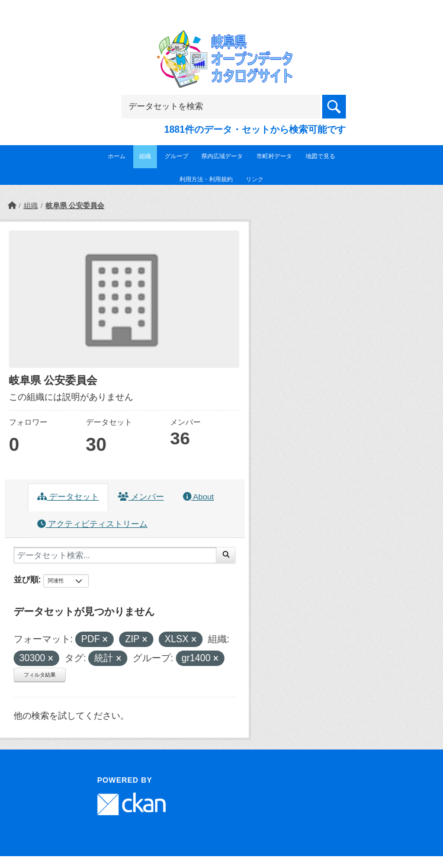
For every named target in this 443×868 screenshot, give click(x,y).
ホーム (117, 156)
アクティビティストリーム (92, 524)
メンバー (141, 497)
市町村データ (274, 156)
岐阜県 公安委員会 (75, 206)
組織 (145, 156)
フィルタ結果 (40, 675)
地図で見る (320, 156)
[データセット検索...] (115, 555)
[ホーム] (12, 206)
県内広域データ (222, 156)
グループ (176, 156)
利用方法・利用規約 (206, 179)
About (198, 497)
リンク (255, 179)
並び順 (26, 579)
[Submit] (226, 555)
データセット (68, 497)
